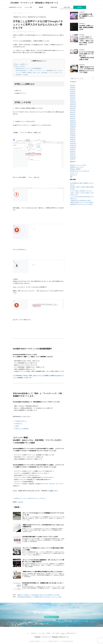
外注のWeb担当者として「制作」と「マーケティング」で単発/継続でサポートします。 (39, 70)
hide (45, 61)
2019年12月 (73, 143)
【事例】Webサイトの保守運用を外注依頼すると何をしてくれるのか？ (43, 572)
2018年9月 (73, 159)
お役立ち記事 (67, 7)
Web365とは (34, 633)
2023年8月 (73, 87)
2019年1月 (73, 155)
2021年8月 (73, 110)
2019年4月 (73, 153)
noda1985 (20, 502)
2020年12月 (73, 122)
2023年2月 (73, 91)
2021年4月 (73, 114)
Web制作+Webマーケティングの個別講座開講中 (29, 68)
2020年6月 (73, 134)
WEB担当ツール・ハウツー (21, 498)
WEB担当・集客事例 (75, 169)
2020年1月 (73, 141)
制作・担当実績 (56, 633)
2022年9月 (73, 93)
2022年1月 (73, 101)
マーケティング (74, 173)
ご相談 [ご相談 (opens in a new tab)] (24, 416)
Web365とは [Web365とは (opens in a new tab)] (19, 423)
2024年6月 (73, 85)
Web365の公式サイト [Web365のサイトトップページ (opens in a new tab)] (21, 421)
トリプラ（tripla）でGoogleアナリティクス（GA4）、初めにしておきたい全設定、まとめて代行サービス (86, 41)
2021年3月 (73, 116)
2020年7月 (73, 132)
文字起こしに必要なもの (20, 64)
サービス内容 (42, 633)
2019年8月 (73, 151)
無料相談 (80, 7)
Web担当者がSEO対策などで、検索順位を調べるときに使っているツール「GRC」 (40, 597)
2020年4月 (73, 138)
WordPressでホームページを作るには (37, 498)
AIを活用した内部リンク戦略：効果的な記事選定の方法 (86, 27)
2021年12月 (73, 103)
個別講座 (41, 7)
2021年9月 (73, 109)
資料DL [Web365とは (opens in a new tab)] (17, 426)
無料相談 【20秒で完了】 (51, 617)
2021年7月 (73, 112)
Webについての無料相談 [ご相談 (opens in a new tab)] (22, 428)
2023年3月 (73, 89)
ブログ (63, 633)
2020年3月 (73, 139)
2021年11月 (73, 105)
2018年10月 (73, 157)
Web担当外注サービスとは (15, 7)
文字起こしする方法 (19, 66)
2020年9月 (73, 128)
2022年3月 (73, 99)
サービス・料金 (28, 7)
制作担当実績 (54, 7)
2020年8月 (73, 130)
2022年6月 (73, 95)
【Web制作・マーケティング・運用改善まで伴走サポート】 (34, 3)
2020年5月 (73, 136)
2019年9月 (73, 149)
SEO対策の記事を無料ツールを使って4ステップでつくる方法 (40, 537)
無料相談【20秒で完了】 (71, 633)
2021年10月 (73, 107)
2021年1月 (73, 120)
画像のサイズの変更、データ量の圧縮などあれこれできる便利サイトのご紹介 (38, 595)
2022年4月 (73, 97)
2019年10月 (73, 147)
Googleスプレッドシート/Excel (78, 165)
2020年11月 (73, 124)
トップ (28, 633)
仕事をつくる (73, 175)
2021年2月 (73, 118)
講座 (71, 177)
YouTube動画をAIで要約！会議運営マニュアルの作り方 (86, 16)
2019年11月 (73, 145)
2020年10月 (73, 126)
